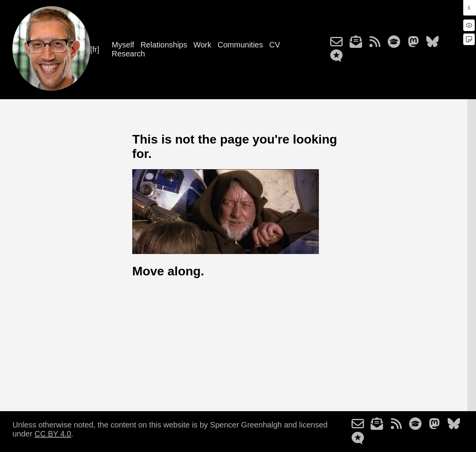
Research (128, 54)
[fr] (95, 49)
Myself (123, 45)
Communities (241, 45)
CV (275, 45)
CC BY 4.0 (53, 434)
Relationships (164, 45)
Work (202, 45)
